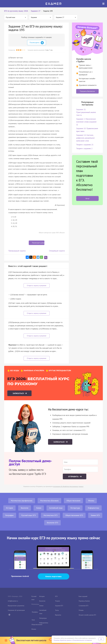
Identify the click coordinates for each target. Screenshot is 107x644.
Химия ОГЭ (95, 515)
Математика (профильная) (22, 501)
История (9, 508)
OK (101, 639)
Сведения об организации (16, 610)
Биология (25, 508)
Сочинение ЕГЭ (83, 606)
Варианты (58, 615)
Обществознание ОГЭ (74, 515)
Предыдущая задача (17, 251)
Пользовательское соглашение (82, 640)
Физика (91, 501)
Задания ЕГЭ (59, 606)
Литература (75, 508)
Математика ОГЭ (51, 515)
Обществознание (73, 501)
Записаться (18, 393)
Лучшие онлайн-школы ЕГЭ (87, 615)
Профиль (35, 612)
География (9, 515)
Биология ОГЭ (52, 523)
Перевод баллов (84, 601)
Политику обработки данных (63, 640)
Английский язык (56, 508)
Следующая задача (57, 251)
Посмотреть (37, 43)
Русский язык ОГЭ (29, 515)
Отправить (74, 477)
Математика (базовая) (49, 501)
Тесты (57, 610)
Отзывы (81, 610)
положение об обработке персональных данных (68, 487)
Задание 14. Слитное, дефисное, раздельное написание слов (85, 138)
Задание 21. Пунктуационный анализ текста (86, 112)
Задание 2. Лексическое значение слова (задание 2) (86, 122)
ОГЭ (56, 596)
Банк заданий (83, 596)
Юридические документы (16, 606)
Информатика (93, 508)
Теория (57, 601)
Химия (39, 508)
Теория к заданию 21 (85, 145)
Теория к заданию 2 (84, 148)
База (33, 620)
